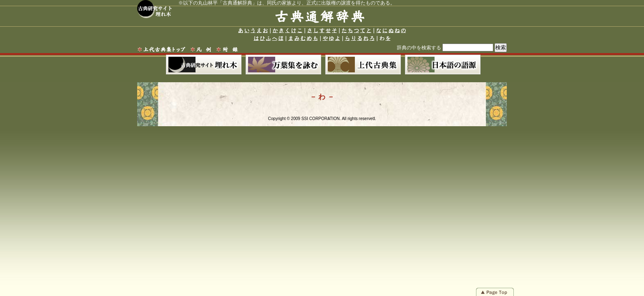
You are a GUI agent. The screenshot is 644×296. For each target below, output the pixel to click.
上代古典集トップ (162, 49)
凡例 (201, 49)
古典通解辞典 (320, 18)
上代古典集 (363, 65)
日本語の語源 (443, 65)
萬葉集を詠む (283, 65)
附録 (228, 49)
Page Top (495, 292)
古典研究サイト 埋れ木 (154, 9)
